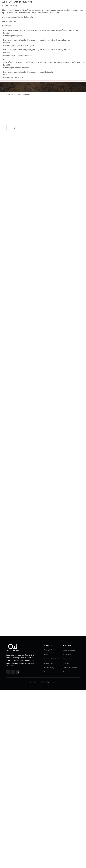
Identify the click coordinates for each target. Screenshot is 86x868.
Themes (66, 663)
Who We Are (49, 650)
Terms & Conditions (52, 659)
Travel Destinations (70, 668)
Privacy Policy (49, 663)
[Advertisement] (25, 155)
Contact (47, 654)
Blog (65, 672)
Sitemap (47, 672)
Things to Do (68, 659)
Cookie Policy (49, 668)
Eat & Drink (67, 654)
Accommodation (70, 650)
